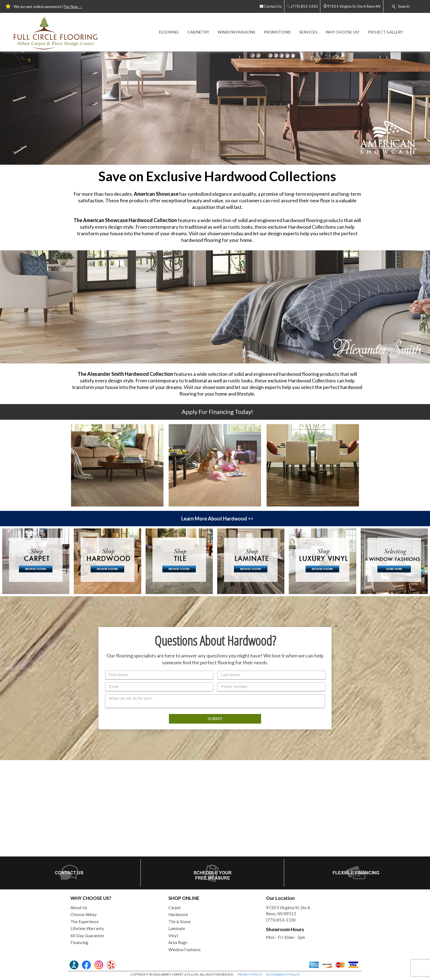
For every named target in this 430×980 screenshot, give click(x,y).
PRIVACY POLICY (250, 974)
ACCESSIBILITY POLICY (283, 974)
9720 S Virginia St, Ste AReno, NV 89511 (288, 911)
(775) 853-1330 (281, 920)
